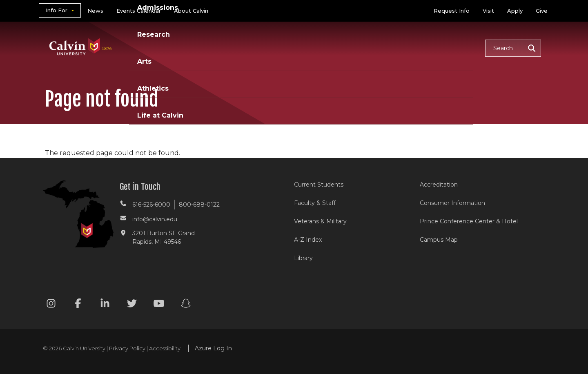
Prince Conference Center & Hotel (469, 221)
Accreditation (439, 185)
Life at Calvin (450, 48)
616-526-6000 (151, 205)
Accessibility (165, 348)
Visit (488, 11)
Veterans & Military (320, 221)
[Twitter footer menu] (132, 305)
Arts (355, 48)
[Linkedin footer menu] (105, 305)
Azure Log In (213, 348)
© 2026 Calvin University (74, 348)
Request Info (452, 11)
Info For (57, 10)
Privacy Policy (127, 348)
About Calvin (191, 11)
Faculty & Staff (315, 203)
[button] (513, 48)
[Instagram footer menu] (51, 305)
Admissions (263, 48)
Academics (206, 48)
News (95, 11)
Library (303, 258)
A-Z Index (308, 240)
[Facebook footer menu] (78, 305)
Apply (515, 11)
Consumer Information (452, 203)
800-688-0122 (199, 205)
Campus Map (439, 240)
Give (542, 11)
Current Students (319, 185)
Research (316, 48)
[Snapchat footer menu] (186, 305)
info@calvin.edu (155, 219)
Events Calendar (139, 11)
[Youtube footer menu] (159, 305)
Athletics (395, 48)
